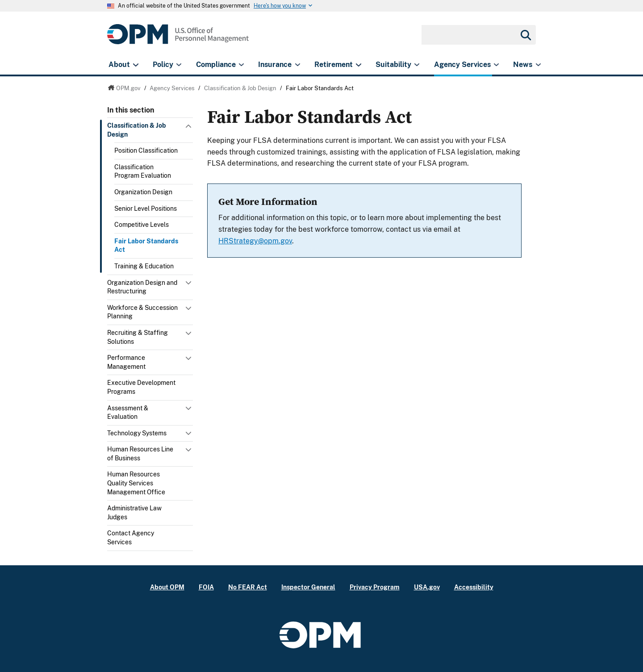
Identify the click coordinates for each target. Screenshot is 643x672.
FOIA (206, 587)
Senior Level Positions (146, 209)
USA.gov (427, 587)
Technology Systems (137, 433)
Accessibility (474, 587)
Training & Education (144, 266)
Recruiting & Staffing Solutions (138, 337)
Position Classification (146, 150)
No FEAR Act (248, 587)
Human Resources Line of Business (140, 454)
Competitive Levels (142, 225)
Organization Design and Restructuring (142, 287)
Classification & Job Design (137, 130)
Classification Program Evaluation (143, 171)
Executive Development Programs (141, 387)
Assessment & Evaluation (128, 413)
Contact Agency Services (131, 538)
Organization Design (143, 192)
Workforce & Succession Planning (142, 312)
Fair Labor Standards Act (146, 246)
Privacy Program (375, 587)
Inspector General (308, 587)
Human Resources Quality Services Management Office (136, 483)
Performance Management (126, 362)
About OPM (167, 587)
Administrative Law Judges (134, 513)
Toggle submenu (189, 128)
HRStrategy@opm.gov (255, 241)
